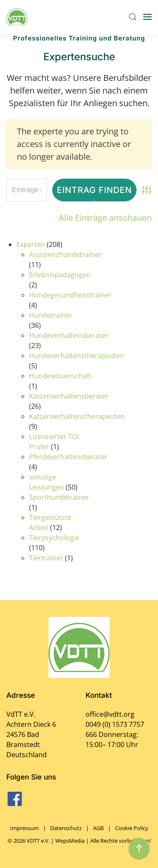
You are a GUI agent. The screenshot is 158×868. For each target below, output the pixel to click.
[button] (133, 17)
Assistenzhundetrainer (65, 255)
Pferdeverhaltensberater (68, 457)
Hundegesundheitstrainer (70, 295)
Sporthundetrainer (59, 497)
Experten (31, 244)
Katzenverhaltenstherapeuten (77, 416)
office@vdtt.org (110, 714)
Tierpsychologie (54, 538)
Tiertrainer (46, 558)
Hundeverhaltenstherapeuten (77, 356)
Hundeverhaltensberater (69, 335)
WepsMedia (70, 841)
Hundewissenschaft (60, 376)
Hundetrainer (51, 315)
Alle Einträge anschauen (105, 218)
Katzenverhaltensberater (69, 396)
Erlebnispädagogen (60, 275)
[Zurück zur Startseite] (18, 17)
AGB (98, 828)
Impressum (24, 828)
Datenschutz (66, 828)
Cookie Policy (132, 828)
